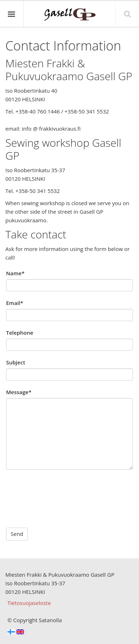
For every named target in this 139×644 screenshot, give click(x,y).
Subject (16, 362)
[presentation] (60, 491)
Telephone (20, 333)
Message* (19, 392)
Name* (15, 273)
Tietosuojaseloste (29, 603)
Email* (15, 303)
